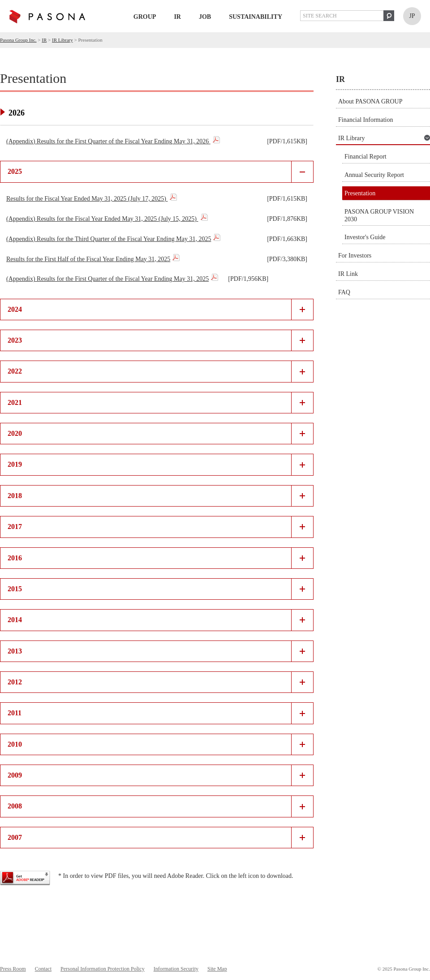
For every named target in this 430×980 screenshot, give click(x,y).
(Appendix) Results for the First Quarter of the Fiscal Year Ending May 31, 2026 (108, 141)
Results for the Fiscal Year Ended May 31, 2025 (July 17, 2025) (87, 199)
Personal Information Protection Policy (103, 969)
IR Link (348, 274)
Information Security (176, 969)
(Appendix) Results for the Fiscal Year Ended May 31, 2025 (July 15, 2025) (102, 219)
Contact (43, 969)
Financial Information (365, 120)
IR (177, 17)
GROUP (145, 17)
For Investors (355, 256)
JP (412, 16)
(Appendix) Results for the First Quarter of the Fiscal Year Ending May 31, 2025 (107, 279)
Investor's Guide (365, 237)
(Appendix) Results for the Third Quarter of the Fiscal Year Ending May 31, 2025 (109, 239)
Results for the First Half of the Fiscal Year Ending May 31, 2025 (88, 259)
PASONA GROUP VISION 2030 (379, 215)
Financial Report (365, 157)
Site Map (217, 969)
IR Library (62, 40)
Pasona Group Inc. (18, 40)
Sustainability (256, 17)
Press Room (13, 969)
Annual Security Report (374, 175)
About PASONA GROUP (370, 101)
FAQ (344, 292)
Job (205, 17)
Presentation (360, 193)
